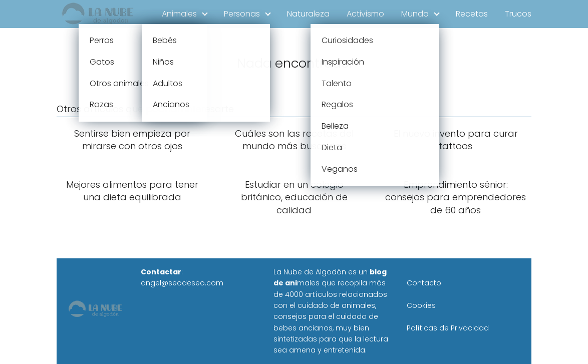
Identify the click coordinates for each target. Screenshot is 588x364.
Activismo (365, 14)
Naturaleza (308, 14)
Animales (179, 14)
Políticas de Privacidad (448, 328)
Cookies (421, 305)
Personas (242, 14)
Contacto (424, 283)
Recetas (472, 14)
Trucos (518, 14)
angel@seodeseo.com (182, 283)
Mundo (415, 14)
